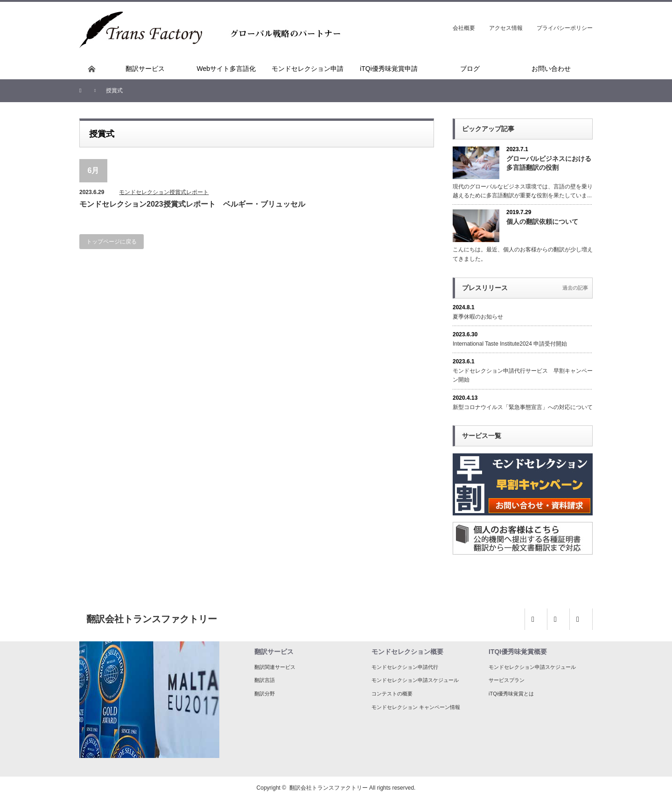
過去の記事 (575, 288)
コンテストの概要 (392, 694)
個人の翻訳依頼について (542, 222)
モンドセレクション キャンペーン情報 (416, 707)
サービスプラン (507, 680)
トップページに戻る (112, 242)
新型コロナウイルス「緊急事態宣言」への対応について (523, 407)
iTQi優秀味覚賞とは (511, 694)
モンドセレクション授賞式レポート (164, 192)
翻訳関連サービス (275, 667)
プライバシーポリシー (565, 28)
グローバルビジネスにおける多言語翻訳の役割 (549, 163)
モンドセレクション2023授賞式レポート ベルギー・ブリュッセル (192, 204)
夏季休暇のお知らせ (478, 317)
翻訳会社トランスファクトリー (329, 788)
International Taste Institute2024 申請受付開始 (510, 344)
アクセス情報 (506, 28)
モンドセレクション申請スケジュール (415, 680)
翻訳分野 (265, 694)
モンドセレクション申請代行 (405, 667)
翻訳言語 (265, 680)
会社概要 (464, 28)
